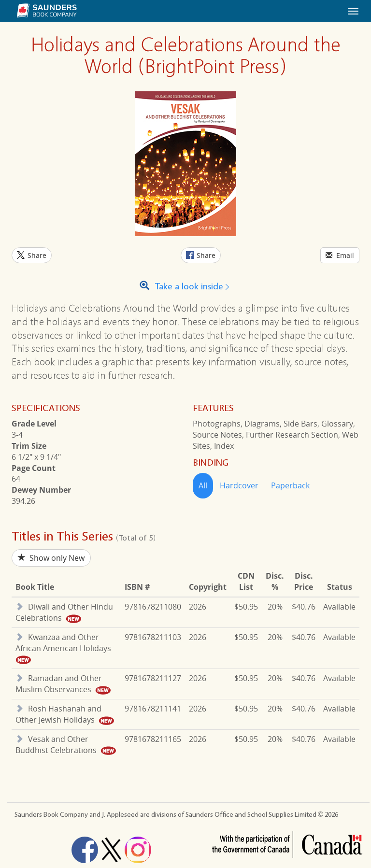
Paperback (290, 485)
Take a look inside (186, 287)
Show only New (51, 558)
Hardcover (239, 485)
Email (340, 255)
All (203, 485)
